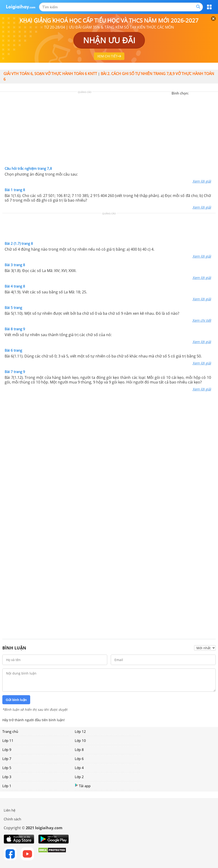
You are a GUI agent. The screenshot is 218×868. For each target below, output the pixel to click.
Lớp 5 (7, 768)
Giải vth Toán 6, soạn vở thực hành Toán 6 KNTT (50, 74)
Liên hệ (10, 810)
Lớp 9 (7, 750)
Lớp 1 (7, 786)
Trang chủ (10, 731)
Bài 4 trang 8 (15, 286)
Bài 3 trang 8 (15, 265)
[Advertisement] (109, 130)
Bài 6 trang (13, 350)
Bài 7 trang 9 (15, 372)
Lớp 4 (79, 768)
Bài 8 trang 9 (15, 329)
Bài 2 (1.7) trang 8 (19, 243)
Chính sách (12, 819)
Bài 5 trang (13, 308)
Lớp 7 (7, 759)
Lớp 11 (8, 740)
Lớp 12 (80, 731)
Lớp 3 (7, 777)
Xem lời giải (202, 181)
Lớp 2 (79, 777)
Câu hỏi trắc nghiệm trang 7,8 (28, 168)
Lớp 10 (80, 740)
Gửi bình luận (16, 700)
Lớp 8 (79, 750)
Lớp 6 (79, 759)
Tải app (83, 786)
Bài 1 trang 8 (15, 190)
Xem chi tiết (202, 320)
